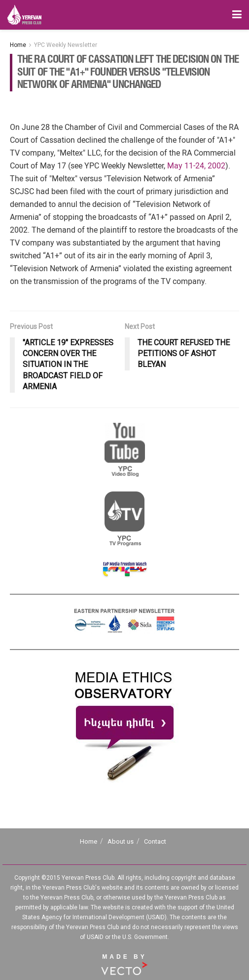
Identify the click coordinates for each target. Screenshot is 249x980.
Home (18, 45)
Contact (155, 841)
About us (121, 841)
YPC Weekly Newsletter (66, 45)
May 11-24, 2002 (196, 166)
